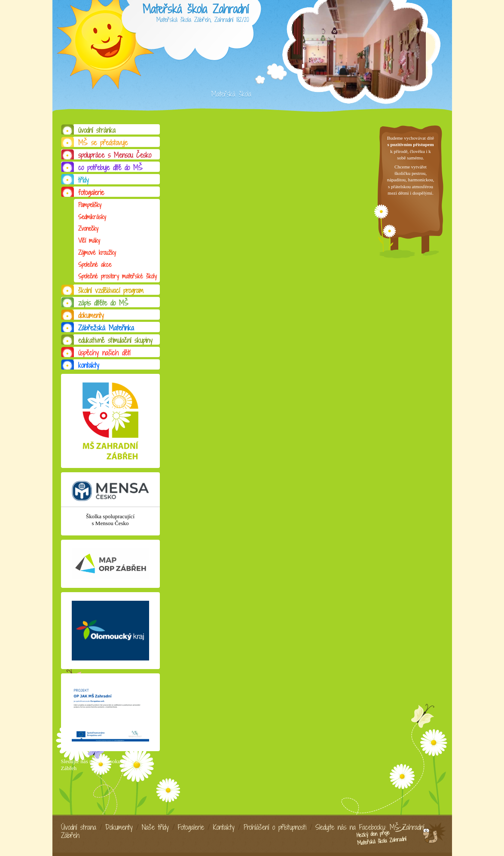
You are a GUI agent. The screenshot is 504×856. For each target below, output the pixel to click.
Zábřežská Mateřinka (106, 328)
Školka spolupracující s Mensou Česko (110, 520)
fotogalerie (91, 193)
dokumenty (91, 315)
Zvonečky (88, 228)
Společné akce (95, 264)
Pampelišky (90, 205)
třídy (84, 180)
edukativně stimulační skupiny (115, 340)
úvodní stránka (97, 130)
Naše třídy (155, 827)
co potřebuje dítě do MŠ (110, 168)
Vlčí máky (89, 240)
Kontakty (224, 827)
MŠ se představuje (103, 143)
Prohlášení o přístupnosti (275, 827)
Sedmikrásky (92, 217)
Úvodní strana (79, 827)
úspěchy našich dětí (104, 353)
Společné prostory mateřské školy (118, 276)
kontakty (89, 365)
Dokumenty (119, 827)
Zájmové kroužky (97, 252)
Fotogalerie (191, 827)
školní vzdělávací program (111, 290)
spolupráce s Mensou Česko (115, 155)
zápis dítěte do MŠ (103, 303)
